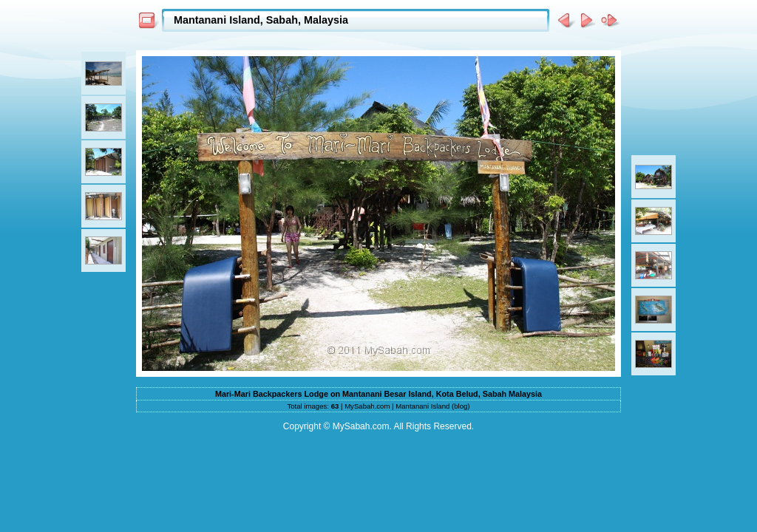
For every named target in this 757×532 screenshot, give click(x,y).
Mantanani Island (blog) (432, 406)
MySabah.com (367, 406)
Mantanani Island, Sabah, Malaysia (261, 20)
